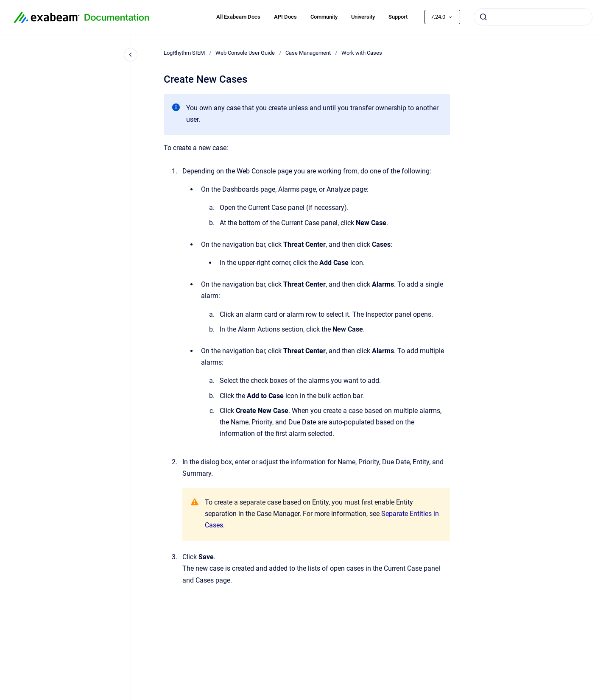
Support (398, 17)
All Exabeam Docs (238, 17)
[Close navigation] (131, 55)
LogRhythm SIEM (184, 53)
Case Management (308, 53)
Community (324, 17)
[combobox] (533, 17)
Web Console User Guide (245, 53)
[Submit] (483, 17)
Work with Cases (362, 53)
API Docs (285, 17)
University (363, 17)
